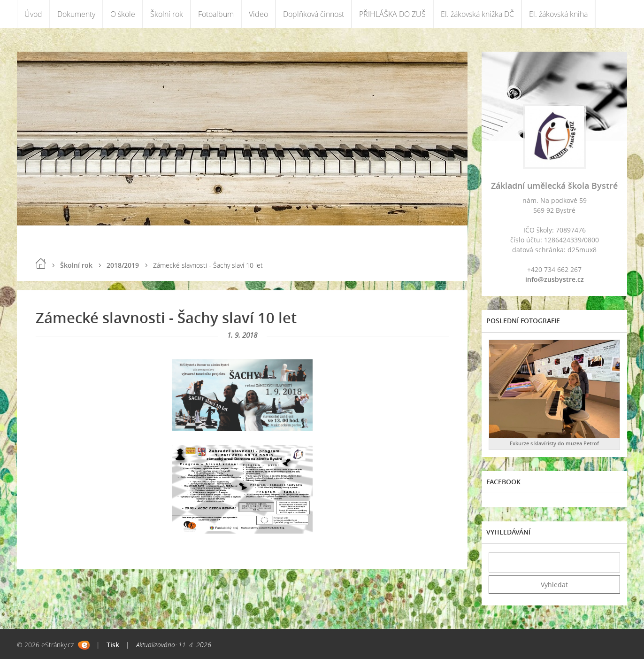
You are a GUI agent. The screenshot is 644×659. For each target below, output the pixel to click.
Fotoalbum (216, 14)
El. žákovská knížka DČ (477, 14)
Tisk (113, 645)
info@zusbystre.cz (555, 279)
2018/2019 (123, 265)
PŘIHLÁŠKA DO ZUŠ (392, 14)
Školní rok (167, 14)
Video (258, 14)
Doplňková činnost (314, 14)
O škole (123, 14)
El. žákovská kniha (558, 14)
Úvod (33, 14)
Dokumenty (76, 14)
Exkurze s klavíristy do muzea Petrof (554, 443)
